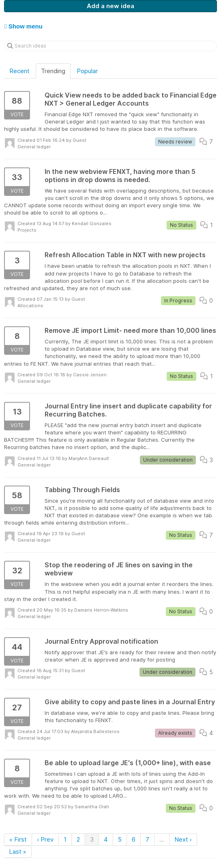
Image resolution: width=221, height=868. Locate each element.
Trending (53, 71)
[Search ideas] (110, 46)
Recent (19, 71)
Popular (87, 71)
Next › (183, 839)
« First (18, 839)
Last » (18, 852)
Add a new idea (110, 6)
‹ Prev (45, 839)
